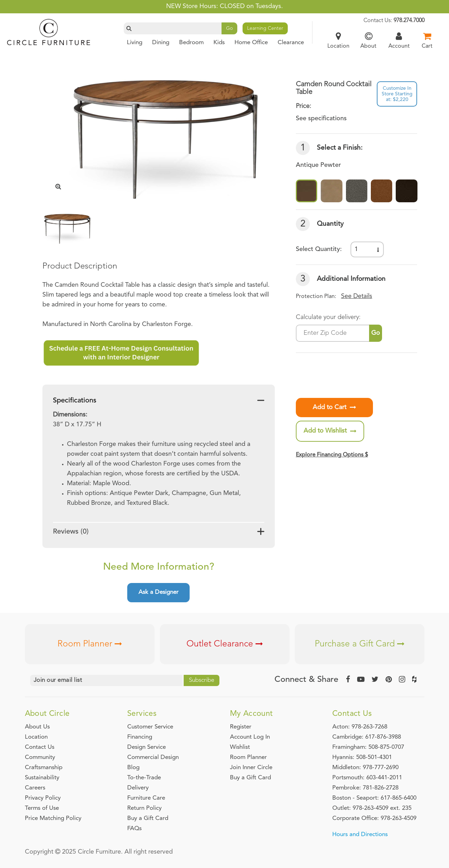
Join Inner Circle (251, 768)
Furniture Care (146, 798)
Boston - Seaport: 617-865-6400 (374, 798)
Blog (133, 768)
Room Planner (90, 644)
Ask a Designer (158, 592)
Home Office (251, 43)
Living (135, 43)
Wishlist (240, 747)
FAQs (134, 829)
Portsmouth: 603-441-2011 (367, 778)
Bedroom (191, 43)
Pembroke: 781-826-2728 (365, 788)
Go (229, 28)
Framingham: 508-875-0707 (368, 747)
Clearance (291, 43)
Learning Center (265, 28)
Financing (140, 737)
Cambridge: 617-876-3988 (367, 737)
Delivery (138, 788)
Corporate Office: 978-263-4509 (374, 818)
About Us (37, 727)
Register (241, 727)
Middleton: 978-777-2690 (365, 768)
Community (40, 757)
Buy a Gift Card (148, 818)
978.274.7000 (409, 21)
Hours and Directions (360, 835)
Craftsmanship (44, 768)
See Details (357, 296)
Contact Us (40, 747)
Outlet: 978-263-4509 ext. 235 (372, 808)
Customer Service (150, 727)
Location (36, 737)
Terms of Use (42, 808)
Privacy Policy (43, 798)
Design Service (147, 747)
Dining (161, 43)
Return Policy (144, 808)
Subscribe (202, 680)
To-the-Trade (144, 778)
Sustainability (42, 778)
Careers (35, 788)
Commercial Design (153, 757)
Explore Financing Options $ (332, 455)
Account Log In (250, 737)
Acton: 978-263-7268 (360, 727)
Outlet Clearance (225, 644)
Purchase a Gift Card (360, 644)
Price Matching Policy (53, 818)
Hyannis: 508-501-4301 (362, 757)
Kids (219, 43)
